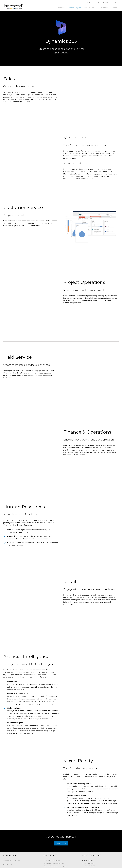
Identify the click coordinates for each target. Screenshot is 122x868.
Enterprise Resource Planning (54, 838)
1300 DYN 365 (15, 835)
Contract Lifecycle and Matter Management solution (19, 860)
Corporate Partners (51, 862)
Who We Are (48, 859)
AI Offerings (48, 843)
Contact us (8, 839)
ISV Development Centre (53, 846)
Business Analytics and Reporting (55, 849)
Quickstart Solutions (51, 852)
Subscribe (7, 844)
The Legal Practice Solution (14, 864)
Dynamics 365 (88, 835)
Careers (47, 865)
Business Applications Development (56, 840)
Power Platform (89, 838)
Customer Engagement (52, 835)
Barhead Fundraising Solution (14, 867)
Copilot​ (86, 843)
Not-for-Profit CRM (90, 840)
